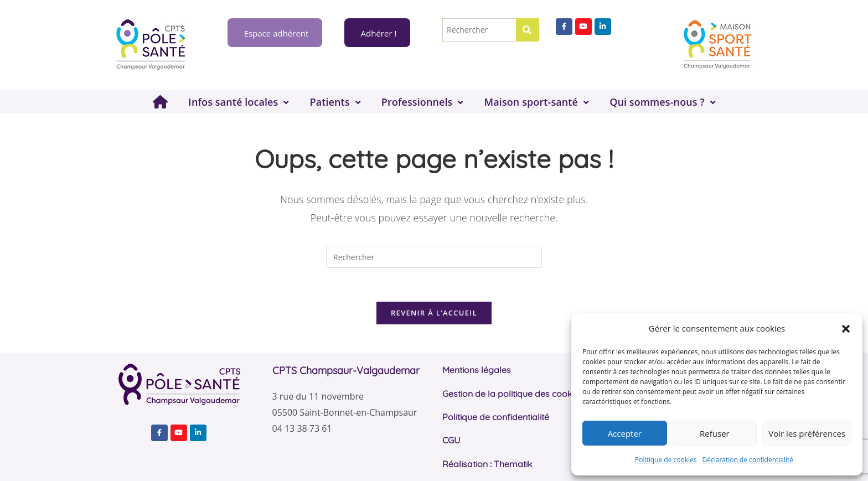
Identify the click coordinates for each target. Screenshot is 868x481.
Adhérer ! (378, 33)
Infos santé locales (233, 102)
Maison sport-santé (531, 102)
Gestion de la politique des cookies (513, 394)
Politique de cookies (666, 460)
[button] (846, 329)
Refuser (715, 433)
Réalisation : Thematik (487, 464)
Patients (330, 102)
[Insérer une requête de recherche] (434, 257)
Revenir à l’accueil (434, 313)
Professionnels (417, 102)
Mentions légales (477, 370)
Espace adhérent (275, 33)
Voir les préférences (807, 433)
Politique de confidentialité (496, 417)
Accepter (625, 433)
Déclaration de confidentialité (748, 460)
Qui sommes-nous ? (657, 102)
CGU (451, 440)
